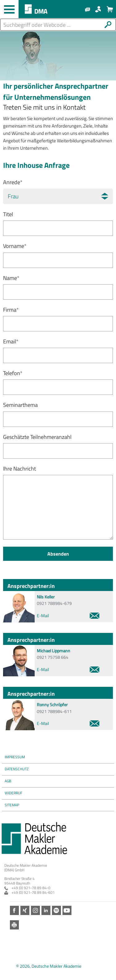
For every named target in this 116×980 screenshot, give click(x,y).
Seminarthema (20, 405)
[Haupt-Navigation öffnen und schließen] (9, 9)
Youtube (67, 911)
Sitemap (12, 805)
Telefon (13, 373)
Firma (11, 310)
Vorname (15, 246)
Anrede (13, 182)
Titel (8, 214)
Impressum (15, 757)
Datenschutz (17, 769)
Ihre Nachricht (19, 469)
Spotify (56, 911)
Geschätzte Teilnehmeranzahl (37, 437)
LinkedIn (46, 911)
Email (11, 341)
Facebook (14, 911)
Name (11, 278)
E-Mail (68, 616)
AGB (8, 781)
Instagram (35, 911)
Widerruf (13, 793)
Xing (25, 911)
